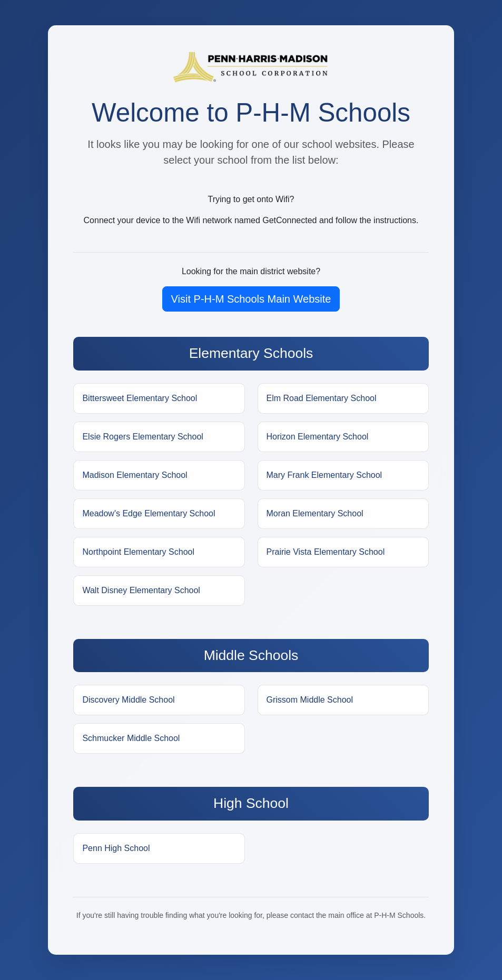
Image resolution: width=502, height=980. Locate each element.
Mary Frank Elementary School (324, 475)
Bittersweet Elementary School (140, 398)
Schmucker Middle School (131, 738)
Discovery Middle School (128, 700)
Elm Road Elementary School (322, 398)
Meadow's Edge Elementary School (149, 513)
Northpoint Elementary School (138, 552)
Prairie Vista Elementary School (326, 552)
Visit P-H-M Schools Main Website (251, 299)
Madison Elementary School (135, 475)
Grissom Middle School (310, 700)
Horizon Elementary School (318, 437)
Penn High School (116, 848)
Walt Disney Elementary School (141, 590)
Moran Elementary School (315, 513)
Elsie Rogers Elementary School (142, 437)
